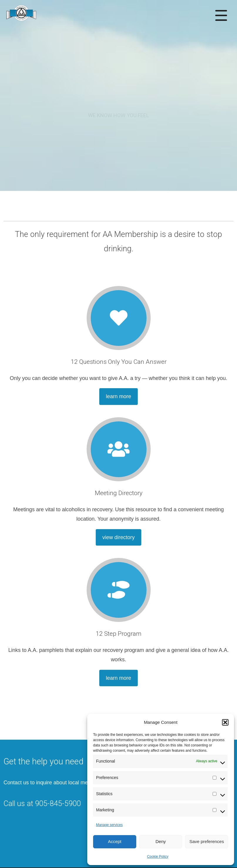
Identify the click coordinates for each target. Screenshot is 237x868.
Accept (115, 841)
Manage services (109, 825)
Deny (160, 841)
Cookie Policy (158, 857)
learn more (118, 396)
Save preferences (207, 841)
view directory (118, 537)
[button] (225, 722)
